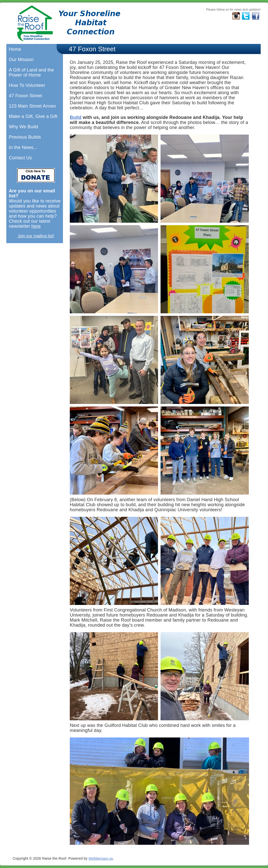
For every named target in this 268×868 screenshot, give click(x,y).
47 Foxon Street (25, 96)
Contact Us (20, 158)
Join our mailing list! (36, 236)
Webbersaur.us (101, 858)
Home (15, 49)
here (36, 226)
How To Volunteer (27, 85)
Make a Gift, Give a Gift (33, 116)
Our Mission (21, 60)
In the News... (23, 147)
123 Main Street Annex (32, 106)
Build (76, 117)
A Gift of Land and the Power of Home (31, 72)
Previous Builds (25, 137)
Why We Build (23, 127)
